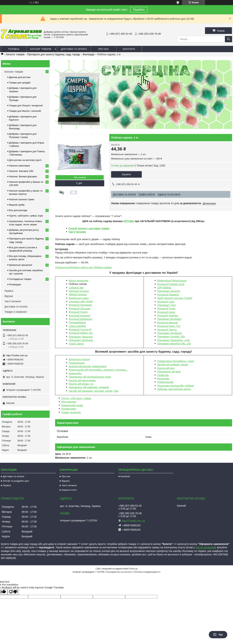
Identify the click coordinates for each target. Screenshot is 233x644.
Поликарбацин (77, 322)
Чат (218, 635)
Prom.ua (133, 569)
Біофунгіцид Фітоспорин (172, 281)
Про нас (103, 49)
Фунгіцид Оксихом (79, 309)
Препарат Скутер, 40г (171, 337)
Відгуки (9, 296)
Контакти (129, 49)
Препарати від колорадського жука (90, 377)
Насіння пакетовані (19, 166)
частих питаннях (205, 547)
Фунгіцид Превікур (168, 295)
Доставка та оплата (74, 49)
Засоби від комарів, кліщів (172, 365)
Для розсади (69, 402)
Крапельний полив (72, 405)
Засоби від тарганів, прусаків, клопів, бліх (94, 391)
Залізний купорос (79, 291)
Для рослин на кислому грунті (25, 160)
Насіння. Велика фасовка (23, 176)
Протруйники (77, 363)
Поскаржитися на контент (119, 572)
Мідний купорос (78, 294)
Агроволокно (69, 409)
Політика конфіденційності (147, 572)
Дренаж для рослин (20, 77)
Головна (14, 49)
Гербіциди (163, 375)
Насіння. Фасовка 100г (21, 171)
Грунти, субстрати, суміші (76, 398)
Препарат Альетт (169, 291)
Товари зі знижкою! (16, 312)
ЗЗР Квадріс (164, 288)
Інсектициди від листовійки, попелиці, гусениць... (98, 370)
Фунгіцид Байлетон (80, 319)
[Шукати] (228, 39)
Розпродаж (15, 284)
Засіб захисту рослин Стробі (175, 298)
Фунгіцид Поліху (78, 312)
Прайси (9, 291)
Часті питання (77, 232)
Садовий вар (76, 288)
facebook (125, 476)
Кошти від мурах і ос (81, 384)
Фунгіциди (88, 54)
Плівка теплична (71, 412)
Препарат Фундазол (169, 319)
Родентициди (165, 382)
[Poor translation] (13, 592)
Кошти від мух (166, 368)
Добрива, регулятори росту (174, 389)
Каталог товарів (41, 49)
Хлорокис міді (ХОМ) (81, 302)
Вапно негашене (78, 281)
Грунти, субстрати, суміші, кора (26, 216)
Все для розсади (18, 210)
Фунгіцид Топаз (166, 309)
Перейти (139, 10)
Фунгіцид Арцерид (79, 316)
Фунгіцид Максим (167, 323)
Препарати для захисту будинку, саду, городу (54, 54)
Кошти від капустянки (82, 380)
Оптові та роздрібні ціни (16, 481)
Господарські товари (20, 279)
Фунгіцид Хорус (166, 312)
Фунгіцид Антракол (80, 305)
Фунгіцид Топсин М (80, 329)
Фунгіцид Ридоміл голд (171, 284)
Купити (126, 174)
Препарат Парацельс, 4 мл (173, 340)
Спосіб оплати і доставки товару (89, 228)
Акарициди (75, 373)
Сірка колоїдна (77, 326)
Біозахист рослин (79, 359)
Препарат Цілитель (81, 340)
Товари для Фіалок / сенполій (25, 111)
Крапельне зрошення (21, 265)
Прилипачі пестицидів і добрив (175, 386)
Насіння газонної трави (22, 199)
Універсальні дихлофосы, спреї (175, 361)
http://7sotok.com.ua (17, 355)
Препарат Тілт (167, 305)
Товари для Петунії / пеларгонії (26, 106)
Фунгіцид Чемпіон (168, 316)
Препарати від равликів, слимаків (89, 387)
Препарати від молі (169, 372)
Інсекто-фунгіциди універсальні (88, 366)
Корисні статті (69, 490)
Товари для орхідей (20, 83)
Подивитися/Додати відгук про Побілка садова (83, 267)
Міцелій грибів (17, 205)
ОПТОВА (129, 221)
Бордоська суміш (79, 298)
